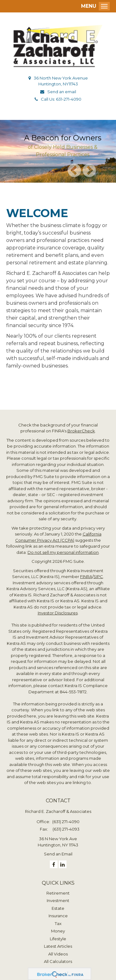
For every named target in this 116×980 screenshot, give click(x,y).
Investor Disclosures (58, 613)
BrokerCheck (81, 431)
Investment (58, 900)
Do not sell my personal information (63, 552)
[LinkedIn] (63, 864)
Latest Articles (58, 946)
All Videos (58, 954)
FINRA (86, 577)
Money (58, 931)
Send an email (62, 92)
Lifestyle (58, 939)
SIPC (98, 577)
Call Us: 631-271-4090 (61, 99)
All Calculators (58, 961)
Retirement (58, 893)
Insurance (58, 916)
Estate (58, 908)
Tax (58, 923)
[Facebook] (54, 864)
